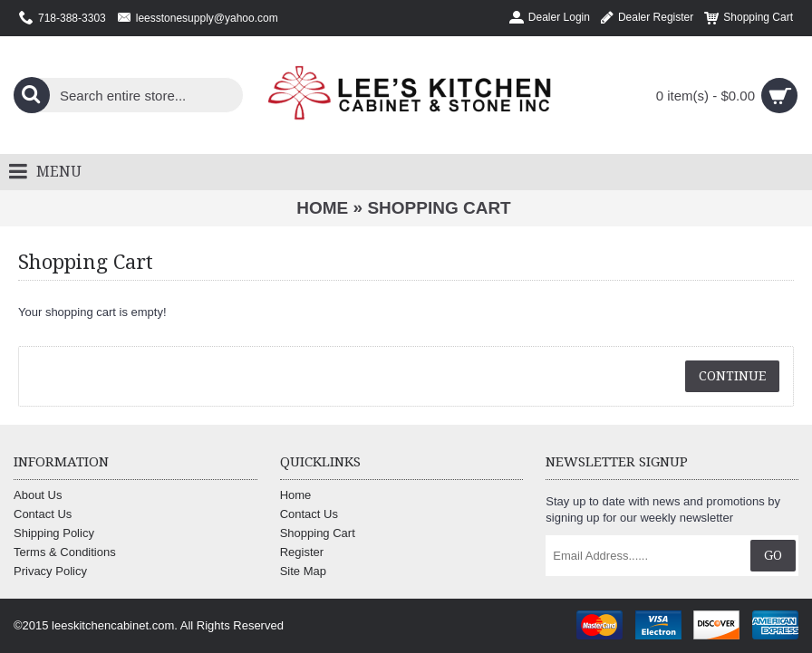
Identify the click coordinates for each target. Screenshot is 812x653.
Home (322, 208)
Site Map (303, 571)
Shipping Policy (54, 533)
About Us (38, 495)
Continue (732, 376)
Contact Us (43, 514)
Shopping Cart (439, 208)
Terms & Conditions (65, 552)
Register (302, 552)
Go (773, 555)
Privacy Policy (50, 571)
